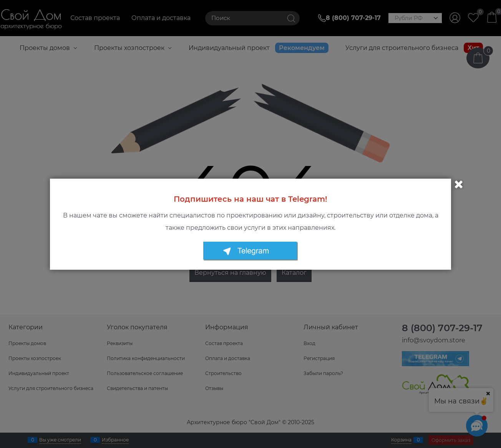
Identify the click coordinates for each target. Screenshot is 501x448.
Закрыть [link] (459, 184)
